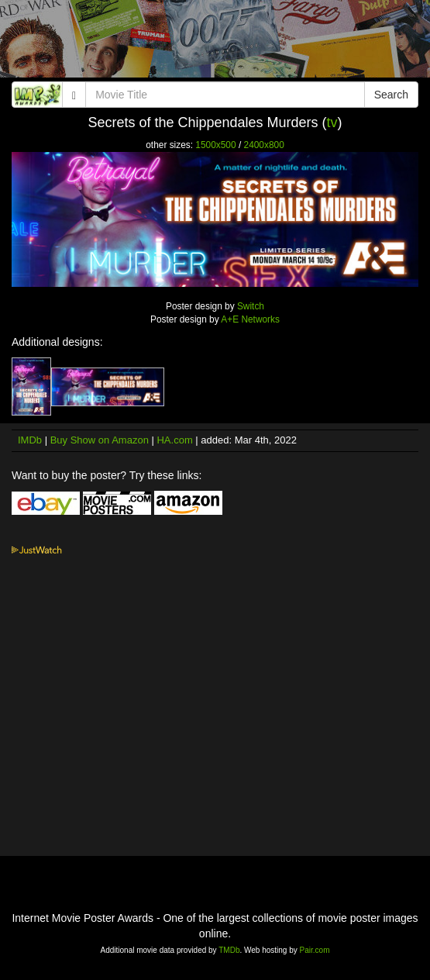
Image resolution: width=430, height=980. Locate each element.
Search (391, 95)
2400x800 (264, 145)
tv (332, 122)
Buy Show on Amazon (100, 440)
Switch (251, 306)
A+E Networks (250, 319)
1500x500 (215, 145)
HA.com (174, 440)
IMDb (30, 440)
